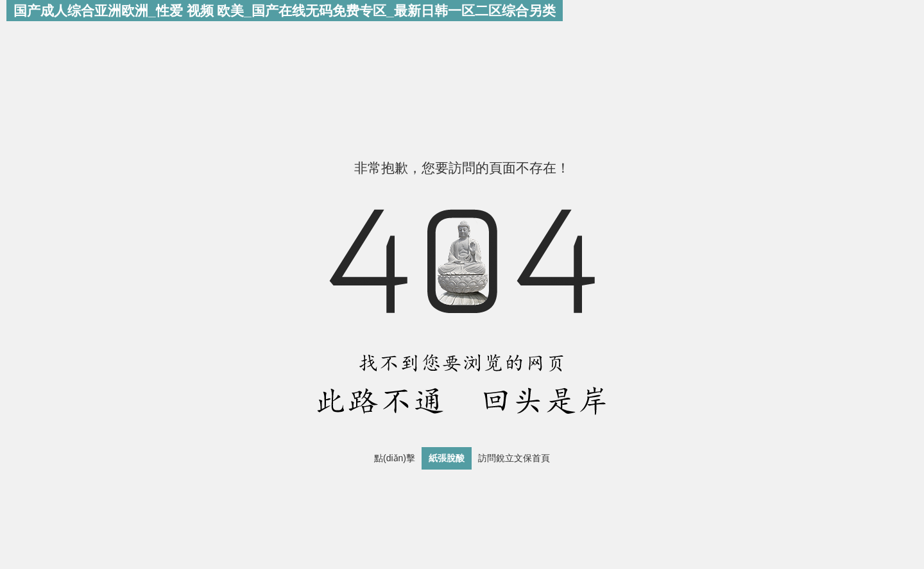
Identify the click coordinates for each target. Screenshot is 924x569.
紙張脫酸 (447, 458)
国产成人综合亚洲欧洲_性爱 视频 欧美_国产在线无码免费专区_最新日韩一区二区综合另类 (285, 11)
